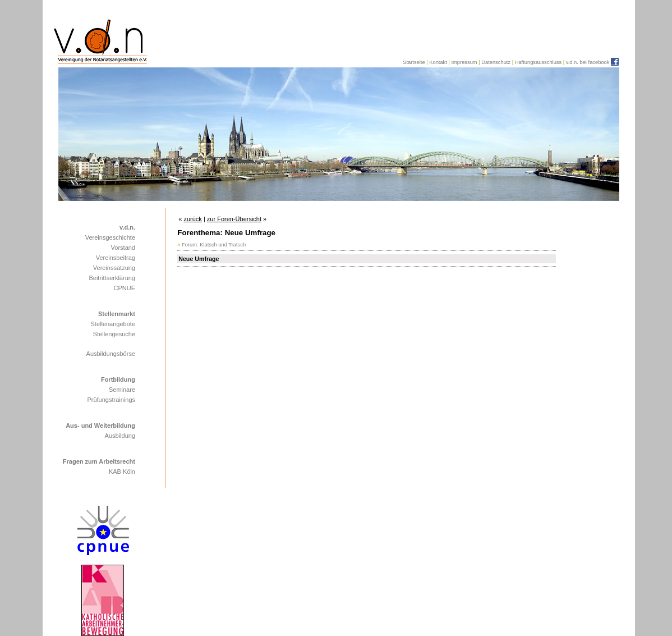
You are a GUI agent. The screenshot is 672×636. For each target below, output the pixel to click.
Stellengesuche (114, 334)
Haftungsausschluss (538, 62)
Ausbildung (120, 436)
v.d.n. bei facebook (588, 62)
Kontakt (438, 62)
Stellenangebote (113, 324)
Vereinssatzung (114, 268)
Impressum (464, 62)
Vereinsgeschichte (110, 237)
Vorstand (123, 248)
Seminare (122, 390)
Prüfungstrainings (111, 400)
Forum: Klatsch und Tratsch (214, 245)
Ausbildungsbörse (111, 354)
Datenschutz (496, 62)
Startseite (414, 62)
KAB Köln (122, 472)
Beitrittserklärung (112, 278)
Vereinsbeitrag (116, 258)
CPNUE (124, 288)
